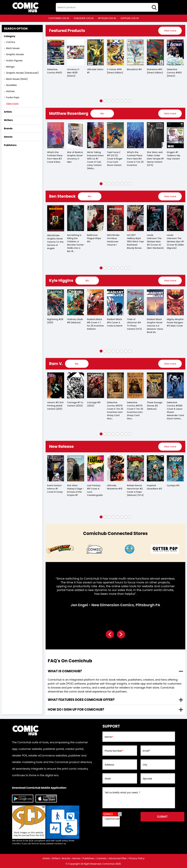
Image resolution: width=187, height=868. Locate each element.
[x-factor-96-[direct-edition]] (115, 52)
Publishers (88, 858)
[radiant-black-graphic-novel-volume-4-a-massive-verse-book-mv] (155, 302)
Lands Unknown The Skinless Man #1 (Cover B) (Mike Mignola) (175, 241)
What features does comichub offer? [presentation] (81, 700)
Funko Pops (13, 97)
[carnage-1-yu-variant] (76, 385)
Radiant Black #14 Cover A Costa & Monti (115, 322)
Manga (10, 67)
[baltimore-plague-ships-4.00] (96, 218)
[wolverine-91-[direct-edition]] (155, 52)
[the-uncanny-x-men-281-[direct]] (76, 52)
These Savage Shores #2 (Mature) (154, 406)
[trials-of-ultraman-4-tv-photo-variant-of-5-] (136, 302)
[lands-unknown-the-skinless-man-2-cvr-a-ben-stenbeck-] (155, 218)
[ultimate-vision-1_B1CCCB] (96, 52)
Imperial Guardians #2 (154, 487)
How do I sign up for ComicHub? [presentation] (76, 710)
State (108, 779)
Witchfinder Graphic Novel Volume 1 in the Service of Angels (55, 242)
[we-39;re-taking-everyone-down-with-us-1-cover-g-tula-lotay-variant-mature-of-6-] (96, 135)
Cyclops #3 (173, 485)
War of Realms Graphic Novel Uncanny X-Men (75, 157)
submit (162, 817)
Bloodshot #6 (134, 69)
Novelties (11, 85)
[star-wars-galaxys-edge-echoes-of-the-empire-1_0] (76, 468)
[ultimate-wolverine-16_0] (115, 468)
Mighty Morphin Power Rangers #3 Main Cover (175, 322)
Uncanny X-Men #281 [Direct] (73, 73)
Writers (56, 858)
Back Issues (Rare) (17, 79)
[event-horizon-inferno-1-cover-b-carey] (56, 468)
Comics (11, 42)
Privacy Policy (137, 858)
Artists (46, 858)
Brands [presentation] (8, 128)
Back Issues (13, 48)
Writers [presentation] (8, 120)
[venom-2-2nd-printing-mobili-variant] (56, 385)
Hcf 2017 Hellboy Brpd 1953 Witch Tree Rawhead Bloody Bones (135, 241)
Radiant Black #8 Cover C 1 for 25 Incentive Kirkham (95, 324)
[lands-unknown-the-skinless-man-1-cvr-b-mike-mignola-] (175, 218)
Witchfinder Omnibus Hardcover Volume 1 (113, 240)
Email (147, 751)
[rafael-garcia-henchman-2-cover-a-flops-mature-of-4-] (136, 468)
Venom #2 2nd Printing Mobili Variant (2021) (55, 406)
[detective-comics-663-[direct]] (175, 52)
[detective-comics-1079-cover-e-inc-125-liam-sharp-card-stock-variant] (136, 385)
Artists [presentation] (8, 112)
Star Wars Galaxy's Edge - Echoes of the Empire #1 (75, 490)
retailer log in (107, 18)
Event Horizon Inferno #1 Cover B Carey (55, 489)
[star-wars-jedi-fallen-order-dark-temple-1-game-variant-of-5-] (155, 135)
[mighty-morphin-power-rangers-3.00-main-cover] (175, 302)
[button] (101, 101)
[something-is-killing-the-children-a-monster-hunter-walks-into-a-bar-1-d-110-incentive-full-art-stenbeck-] (76, 218)
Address (109, 765)
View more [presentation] (170, 31)
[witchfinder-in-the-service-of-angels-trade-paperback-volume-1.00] (56, 218)
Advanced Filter (118, 858)
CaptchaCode (112, 819)
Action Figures (14, 61)
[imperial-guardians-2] (155, 468)
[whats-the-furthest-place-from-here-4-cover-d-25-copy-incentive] (136, 135)
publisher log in (84, 18)
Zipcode (147, 779)
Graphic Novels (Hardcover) (22, 73)
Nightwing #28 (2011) (55, 321)
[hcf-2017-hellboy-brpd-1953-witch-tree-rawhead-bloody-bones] (136, 218)
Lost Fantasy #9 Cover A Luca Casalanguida (95, 490)
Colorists (101, 858)
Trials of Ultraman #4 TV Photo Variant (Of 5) (134, 324)
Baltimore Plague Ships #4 (94, 238)
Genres (76, 858)
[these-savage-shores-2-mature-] (155, 385)
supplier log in (130, 18)
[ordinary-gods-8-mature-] (76, 302)
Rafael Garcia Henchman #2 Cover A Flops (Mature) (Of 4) (135, 490)
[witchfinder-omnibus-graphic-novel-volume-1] (115, 218)
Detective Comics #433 (55, 71)
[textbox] (107, 7)
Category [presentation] (10, 36)
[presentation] (170, 31)
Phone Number (114, 751)
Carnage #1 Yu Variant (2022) (75, 404)
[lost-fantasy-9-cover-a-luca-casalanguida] (96, 468)
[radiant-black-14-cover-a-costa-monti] (115, 302)
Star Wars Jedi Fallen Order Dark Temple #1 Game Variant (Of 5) (155, 159)
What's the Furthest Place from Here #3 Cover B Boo (55, 157)
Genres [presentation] (8, 137)
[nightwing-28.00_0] (56, 302)
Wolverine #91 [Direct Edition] (155, 71)
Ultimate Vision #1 (95, 71)
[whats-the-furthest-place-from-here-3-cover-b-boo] (56, 135)
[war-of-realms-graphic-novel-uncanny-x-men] (76, 135)
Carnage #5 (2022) (94, 404)
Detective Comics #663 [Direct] (174, 73)
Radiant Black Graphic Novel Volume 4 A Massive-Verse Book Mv (155, 326)
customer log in (59, 18)
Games (10, 91)
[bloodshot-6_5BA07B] (136, 52)
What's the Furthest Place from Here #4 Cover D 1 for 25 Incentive (135, 159)
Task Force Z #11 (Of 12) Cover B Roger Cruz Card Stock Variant (115, 159)
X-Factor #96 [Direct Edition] (115, 71)
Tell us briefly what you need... (122, 793)
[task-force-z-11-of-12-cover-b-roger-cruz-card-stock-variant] (115, 135)
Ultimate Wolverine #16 (115, 487)
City (145, 765)
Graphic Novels (15, 54)
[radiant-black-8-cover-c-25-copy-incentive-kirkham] (96, 302)
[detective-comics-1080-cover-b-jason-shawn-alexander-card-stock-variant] (175, 385)
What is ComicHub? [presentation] (65, 671)
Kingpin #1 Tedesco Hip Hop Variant (174, 155)
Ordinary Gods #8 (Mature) (75, 321)
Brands (66, 858)
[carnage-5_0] (96, 385)
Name (109, 737)
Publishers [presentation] (10, 145)
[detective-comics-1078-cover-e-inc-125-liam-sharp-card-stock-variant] (115, 385)
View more (12, 104)
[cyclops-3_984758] (175, 468)
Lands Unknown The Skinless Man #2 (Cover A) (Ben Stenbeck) (155, 241)
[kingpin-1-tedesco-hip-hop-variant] (175, 135)
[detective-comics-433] (56, 52)
